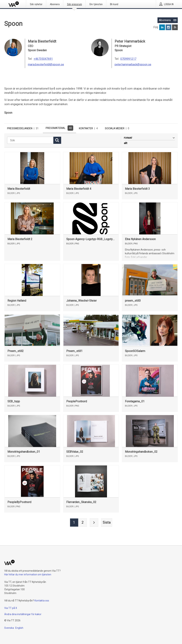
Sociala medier (118, 128)
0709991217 (128, 59)
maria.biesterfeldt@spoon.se (46, 64)
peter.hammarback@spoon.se (133, 64)
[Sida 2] (83, 523)
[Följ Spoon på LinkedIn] (162, 27)
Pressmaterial (59, 128)
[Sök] (30, 141)
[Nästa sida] (94, 523)
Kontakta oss (42, 601)
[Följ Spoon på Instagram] (168, 27)
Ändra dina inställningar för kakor (23, 614)
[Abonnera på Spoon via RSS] (175, 27)
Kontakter (89, 128)
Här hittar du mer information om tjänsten (28, 574)
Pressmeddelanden (24, 128)
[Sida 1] (74, 523)
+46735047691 (43, 59)
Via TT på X (11, 608)
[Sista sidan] (107, 523)
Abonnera (168, 20)
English (19, 628)
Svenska (9, 628)
